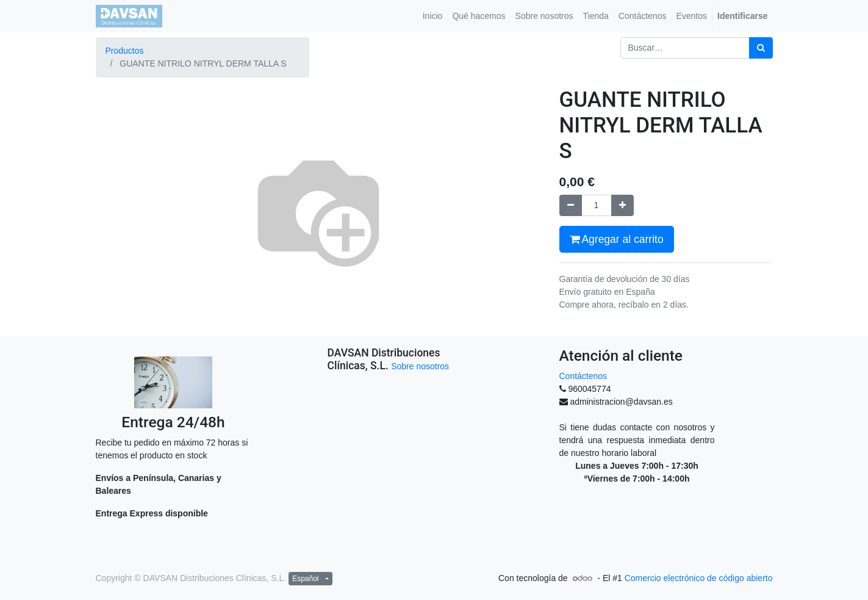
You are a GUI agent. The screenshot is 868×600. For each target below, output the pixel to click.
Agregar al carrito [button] (617, 239)
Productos (125, 51)
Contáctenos (583, 376)
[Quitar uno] (571, 205)
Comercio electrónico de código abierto (699, 578)
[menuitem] (433, 16)
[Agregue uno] (622, 205)
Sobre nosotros (420, 366)
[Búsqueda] (761, 48)
